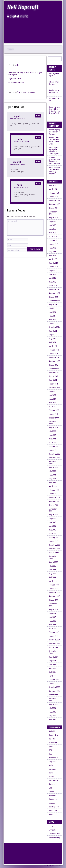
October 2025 (54, 210)
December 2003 (54, 689)
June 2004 (52, 666)
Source (51, 794)
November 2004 (55, 645)
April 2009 (53, 441)
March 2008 (53, 488)
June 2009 (53, 437)
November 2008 (55, 460)
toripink (17, 116)
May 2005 (52, 623)
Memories (21, 92)
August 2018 (53, 265)
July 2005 (52, 615)
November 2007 (54, 503)
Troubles (52, 805)
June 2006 (53, 572)
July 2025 (52, 223)
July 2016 (52, 272)
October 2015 (53, 299)
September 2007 (53, 512)
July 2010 (52, 393)
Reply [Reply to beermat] (38, 162)
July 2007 (52, 520)
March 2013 (53, 348)
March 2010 (53, 408)
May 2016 (52, 280)
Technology (53, 801)
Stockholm (53, 797)
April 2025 (52, 235)
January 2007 (54, 543)
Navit (51, 775)
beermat (17, 162)
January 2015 (53, 325)
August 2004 (53, 659)
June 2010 (52, 397)
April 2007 (52, 532)
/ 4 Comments (30, 92)
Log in (51, 828)
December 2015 (54, 291)
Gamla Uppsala (54, 156)
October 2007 (54, 507)
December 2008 (54, 456)
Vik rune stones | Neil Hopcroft (54, 140)
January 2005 (54, 638)
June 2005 (52, 619)
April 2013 (52, 344)
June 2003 (52, 714)
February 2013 (54, 352)
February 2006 (54, 587)
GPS (50, 752)
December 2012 (54, 359)
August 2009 (53, 429)
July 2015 (52, 310)
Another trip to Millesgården (54, 92)
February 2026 (54, 195)
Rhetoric (52, 786)
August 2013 (53, 333)
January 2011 (53, 386)
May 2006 (52, 575)
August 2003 (53, 706)
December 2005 (54, 594)
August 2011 (53, 382)
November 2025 (54, 206)
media (51, 767)
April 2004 (52, 674)
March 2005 (53, 630)
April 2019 (52, 257)
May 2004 (52, 670)
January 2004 (54, 685)
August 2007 (53, 517)
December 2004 (54, 642)
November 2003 (55, 693)
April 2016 (52, 284)
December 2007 (54, 499)
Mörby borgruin (52, 174)
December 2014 (54, 329)
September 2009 (53, 424)
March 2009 (53, 444)
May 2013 (52, 340)
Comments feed (54, 835)
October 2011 (53, 378)
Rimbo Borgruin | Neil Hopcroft (54, 170)
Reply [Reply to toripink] (38, 116)
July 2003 (52, 710)
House (51, 756)
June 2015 (52, 314)
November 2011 (54, 374)
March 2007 (53, 535)
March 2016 (53, 287)
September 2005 (53, 607)
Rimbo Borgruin (54, 166)
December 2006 (54, 547)
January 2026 (54, 199)
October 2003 (54, 697)
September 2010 (55, 389)
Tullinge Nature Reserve (54, 83)
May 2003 (52, 718)
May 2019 (52, 254)
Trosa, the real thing (54, 101)
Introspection (54, 760)
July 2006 (52, 568)
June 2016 (52, 276)
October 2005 (54, 602)
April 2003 (52, 721)
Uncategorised (54, 809)
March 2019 (53, 261)
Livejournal (53, 763)
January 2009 (54, 452)
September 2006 (53, 559)
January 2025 (54, 246)
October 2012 (53, 367)
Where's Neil (53, 812)
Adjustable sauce (15, 79)
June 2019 (52, 250)
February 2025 (54, 242)
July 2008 (52, 473)
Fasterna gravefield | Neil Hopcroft (54, 161)
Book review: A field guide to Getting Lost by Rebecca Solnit (54, 111)
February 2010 (54, 412)
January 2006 (54, 590)
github (51, 748)
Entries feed (53, 832)
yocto (51, 816)
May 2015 (52, 318)
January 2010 (53, 416)
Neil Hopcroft (23, 7)
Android (52, 733)
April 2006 (53, 579)
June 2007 (52, 524)
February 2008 (54, 492)
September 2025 (53, 215)
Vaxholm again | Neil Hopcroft (54, 133)
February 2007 (54, 539)
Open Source (53, 782)
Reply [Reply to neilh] (38, 137)
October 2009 (54, 420)
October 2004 (54, 649)
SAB (50, 790)
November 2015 (54, 295)
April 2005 (52, 627)
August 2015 (53, 306)
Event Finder (53, 744)
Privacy (10, 49)
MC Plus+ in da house (16, 82)
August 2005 (53, 611)
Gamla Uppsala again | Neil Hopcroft (54, 151)
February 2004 (54, 681)
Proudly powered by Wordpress (53, 867)
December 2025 (54, 202)
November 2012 (54, 363)
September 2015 (55, 303)
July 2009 (52, 433)
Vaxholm (52, 136)
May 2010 (52, 401)
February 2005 (54, 634)
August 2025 (53, 220)
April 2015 (52, 321)
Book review (53, 737)
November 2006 (55, 551)
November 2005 (55, 598)
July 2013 (52, 337)
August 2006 (53, 564)
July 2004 (52, 663)
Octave (51, 778)
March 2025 (53, 238)
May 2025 (52, 231)
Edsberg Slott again (54, 75)
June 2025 (52, 227)
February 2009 (54, 448)
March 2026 (53, 191)
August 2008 (53, 469)
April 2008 (53, 484)
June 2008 (53, 477)
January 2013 (53, 355)
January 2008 (54, 496)
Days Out (52, 741)
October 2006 (54, 554)
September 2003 (53, 701)
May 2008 (52, 481)
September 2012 (55, 371)
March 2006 (53, 583)
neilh (17, 65)
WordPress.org (54, 839)
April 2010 (52, 405)
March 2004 (53, 678)
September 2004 (53, 654)
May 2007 (52, 528)
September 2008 (53, 464)
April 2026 (52, 187)
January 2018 (53, 269)
